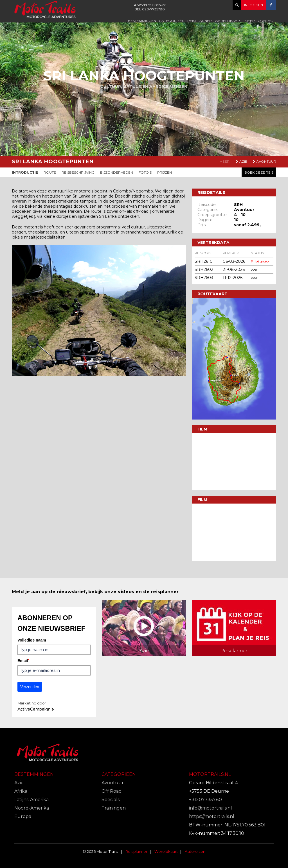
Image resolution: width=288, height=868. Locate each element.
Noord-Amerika (32, 808)
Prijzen (165, 172)
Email (23, 661)
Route (50, 172)
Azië (242, 161)
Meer (250, 21)
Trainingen (114, 808)
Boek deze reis (259, 172)
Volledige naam (32, 640)
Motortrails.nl (210, 774)
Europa (23, 816)
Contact (266, 21)
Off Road (112, 791)
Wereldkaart (228, 21)
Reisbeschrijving (78, 172)
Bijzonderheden (117, 172)
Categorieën (172, 21)
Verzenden (30, 687)
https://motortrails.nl (212, 816)
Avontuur (265, 161)
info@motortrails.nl (211, 808)
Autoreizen (195, 851)
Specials (111, 800)
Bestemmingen (142, 21)
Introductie (25, 172)
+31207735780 (205, 800)
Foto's (145, 172)
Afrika (21, 791)
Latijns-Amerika (31, 800)
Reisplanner (200, 21)
